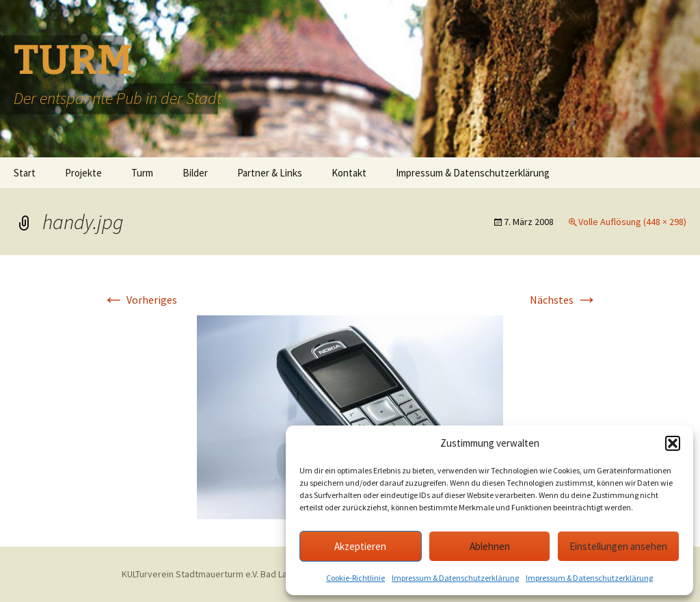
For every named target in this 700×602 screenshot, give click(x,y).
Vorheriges (140, 300)
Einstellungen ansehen (618, 546)
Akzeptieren (360, 546)
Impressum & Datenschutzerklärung (455, 578)
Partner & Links (270, 173)
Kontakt (349, 173)
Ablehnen (490, 546)
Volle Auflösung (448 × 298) (632, 222)
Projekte (83, 173)
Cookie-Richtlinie (355, 578)
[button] (673, 443)
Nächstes (564, 300)
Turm (142, 173)
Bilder (195, 173)
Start (25, 173)
